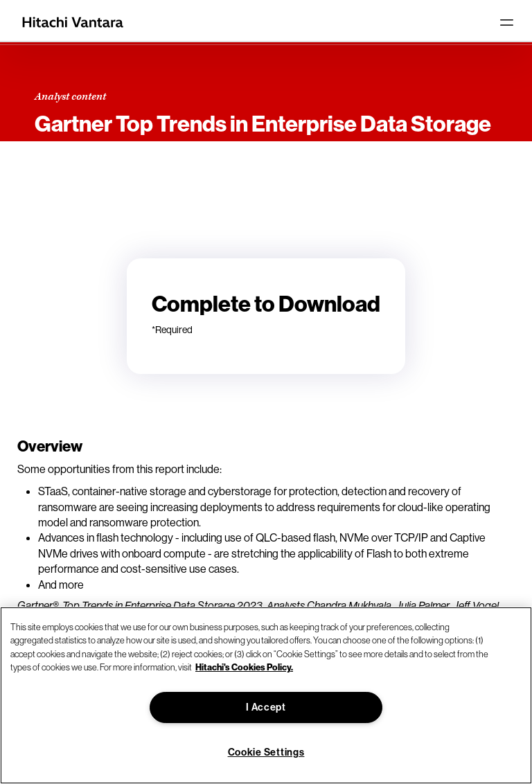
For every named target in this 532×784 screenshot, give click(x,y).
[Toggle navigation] (506, 22)
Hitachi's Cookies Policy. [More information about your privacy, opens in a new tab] (244, 667)
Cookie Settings (266, 752)
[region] (266, 695)
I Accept (266, 707)
